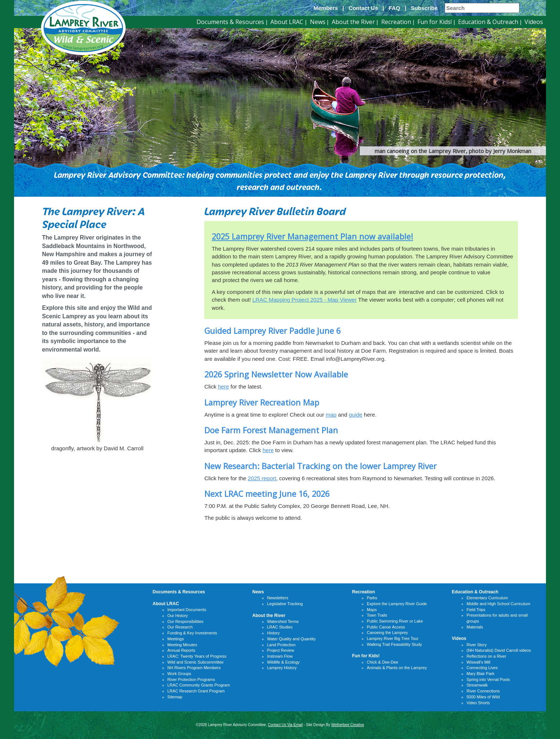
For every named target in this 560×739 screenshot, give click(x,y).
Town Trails (377, 615)
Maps (372, 610)
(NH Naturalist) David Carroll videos (499, 650)
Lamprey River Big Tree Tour (393, 638)
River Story (477, 645)
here (223, 387)
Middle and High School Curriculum (498, 604)
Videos (534, 22)
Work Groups (179, 674)
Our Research (180, 627)
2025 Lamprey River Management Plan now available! (312, 236)
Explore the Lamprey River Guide (397, 604)
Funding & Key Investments (192, 633)
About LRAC (287, 22)
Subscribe (424, 8)
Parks (372, 598)
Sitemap (175, 697)
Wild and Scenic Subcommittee (195, 662)
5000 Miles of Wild (483, 697)
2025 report (262, 478)
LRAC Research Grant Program (196, 691)
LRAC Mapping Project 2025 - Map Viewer (304, 300)
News (318, 22)
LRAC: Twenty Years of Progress (197, 656)
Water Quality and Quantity (291, 639)
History (273, 633)
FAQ (394, 8)
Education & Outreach (488, 22)
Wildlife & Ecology (283, 662)
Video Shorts (478, 703)
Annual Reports (181, 650)
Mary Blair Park (480, 674)
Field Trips (476, 610)
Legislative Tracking (285, 604)
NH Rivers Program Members (194, 668)
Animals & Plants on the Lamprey (397, 668)
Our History (178, 616)
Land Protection (281, 645)
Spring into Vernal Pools (488, 679)
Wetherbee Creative (348, 725)
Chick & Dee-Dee (383, 662)
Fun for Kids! (435, 22)
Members (326, 8)
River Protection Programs (191, 679)
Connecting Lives (482, 668)
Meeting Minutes (182, 645)
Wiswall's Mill (478, 662)
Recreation (396, 22)
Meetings (176, 639)
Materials (475, 627)
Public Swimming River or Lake (395, 621)
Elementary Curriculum (487, 598)
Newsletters (278, 598)
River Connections (483, 691)
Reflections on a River (486, 656)
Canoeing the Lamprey (387, 633)
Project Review (281, 650)
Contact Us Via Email (285, 725)
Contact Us (363, 8)
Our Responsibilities (185, 621)
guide (356, 415)
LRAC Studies (280, 627)
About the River (353, 22)
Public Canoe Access (386, 627)
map (331, 415)
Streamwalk (477, 685)
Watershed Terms (283, 621)
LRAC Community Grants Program (199, 685)
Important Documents (187, 610)
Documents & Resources (230, 22)
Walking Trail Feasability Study (394, 644)
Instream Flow (280, 656)
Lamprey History (282, 668)
